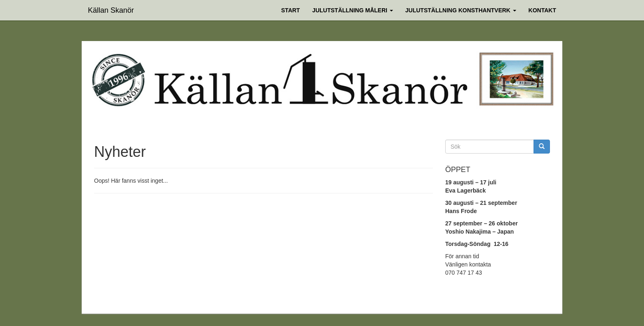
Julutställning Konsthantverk (461, 10)
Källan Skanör (111, 9)
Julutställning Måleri (353, 10)
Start (291, 10)
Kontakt (542, 10)
